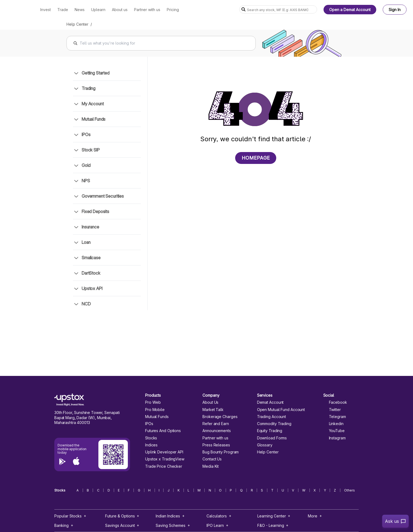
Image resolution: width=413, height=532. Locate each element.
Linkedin (333, 424)
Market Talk (213, 410)
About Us (210, 402)
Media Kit (211, 466)
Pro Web (153, 402)
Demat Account (270, 402)
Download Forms (272, 438)
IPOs (149, 424)
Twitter (332, 410)
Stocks (151, 438)
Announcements (217, 431)
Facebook (335, 402)
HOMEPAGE (256, 158)
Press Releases (216, 445)
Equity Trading (270, 431)
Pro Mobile (155, 410)
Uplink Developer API (164, 452)
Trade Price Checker (164, 466)
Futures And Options (163, 431)
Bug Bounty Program (221, 452)
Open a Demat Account (350, 10)
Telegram (335, 417)
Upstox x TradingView (165, 459)
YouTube (334, 431)
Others (349, 490)
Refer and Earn (216, 424)
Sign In (395, 10)
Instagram (334, 438)
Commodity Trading (274, 424)
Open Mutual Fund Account (281, 410)
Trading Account (272, 417)
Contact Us (212, 459)
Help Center (77, 24)
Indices (151, 445)
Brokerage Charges (220, 417)
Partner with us (215, 438)
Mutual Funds (157, 417)
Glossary (265, 445)
